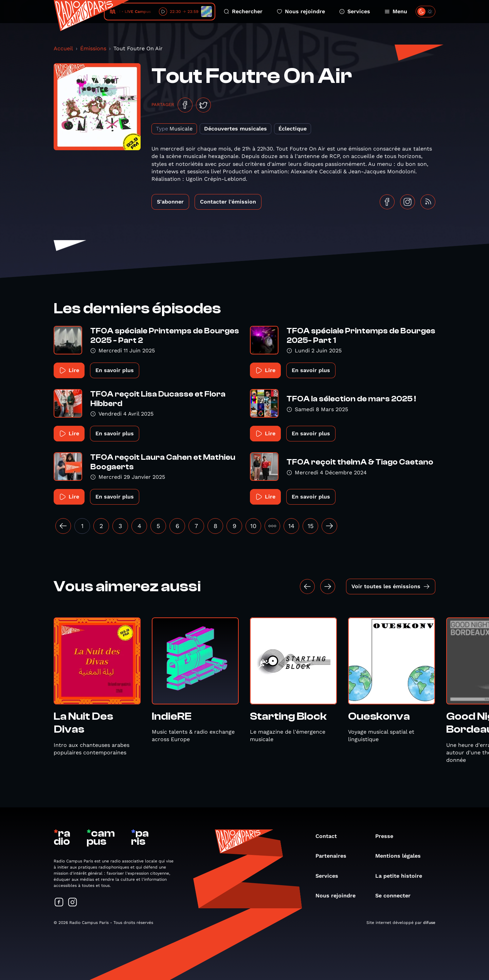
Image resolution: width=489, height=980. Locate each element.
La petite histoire (402, 876)
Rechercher (243, 11)
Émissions (93, 48)
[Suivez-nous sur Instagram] (73, 903)
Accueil (63, 48)
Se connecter (396, 896)
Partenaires (334, 856)
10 (253, 526)
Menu (396, 11)
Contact (330, 836)
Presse (388, 836)
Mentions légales (401, 856)
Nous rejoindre (301, 11)
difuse (429, 923)
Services (355, 11)
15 (311, 526)
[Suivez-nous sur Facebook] (59, 903)
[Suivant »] (329, 526)
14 (291, 526)
